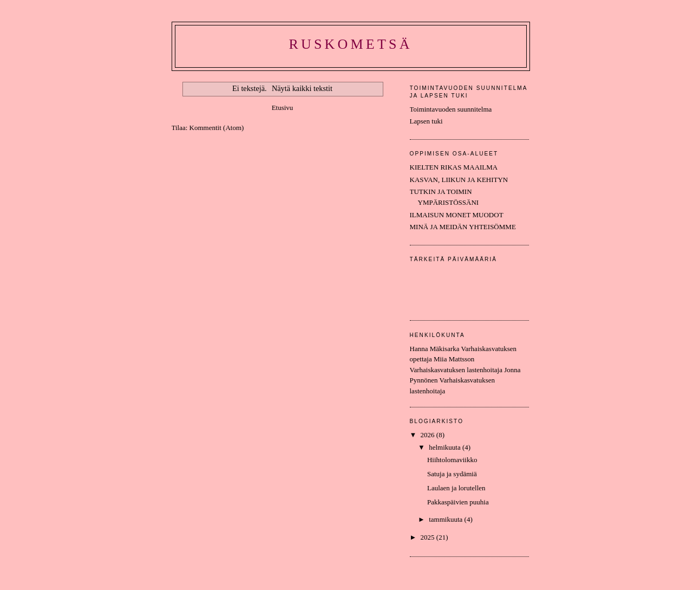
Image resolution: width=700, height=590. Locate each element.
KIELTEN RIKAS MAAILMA (454, 167)
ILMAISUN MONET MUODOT (457, 215)
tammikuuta (446, 519)
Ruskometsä (350, 44)
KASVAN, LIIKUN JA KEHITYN (459, 180)
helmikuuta (446, 447)
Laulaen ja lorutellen (456, 488)
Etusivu (283, 108)
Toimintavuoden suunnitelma (451, 109)
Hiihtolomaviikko (452, 460)
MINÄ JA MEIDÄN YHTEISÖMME (463, 227)
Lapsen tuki (426, 121)
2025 (428, 537)
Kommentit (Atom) (217, 128)
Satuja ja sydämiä (452, 474)
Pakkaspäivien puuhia (458, 502)
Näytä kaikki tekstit (302, 88)
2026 (428, 435)
